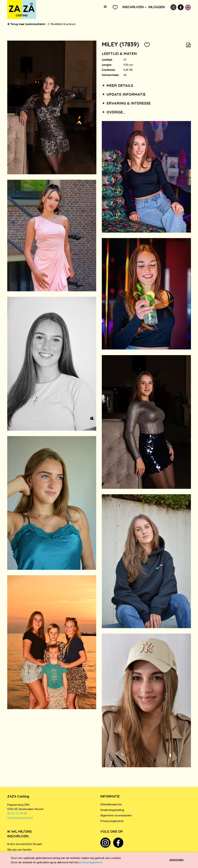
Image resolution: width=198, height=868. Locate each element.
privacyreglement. (91, 862)
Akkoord (176, 860)
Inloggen (157, 7)
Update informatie (124, 94)
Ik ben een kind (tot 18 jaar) (25, 844)
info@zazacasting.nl (20, 818)
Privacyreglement (112, 821)
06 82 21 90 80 (17, 813)
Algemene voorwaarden (116, 815)
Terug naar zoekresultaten (27, 24)
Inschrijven (133, 7)
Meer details (118, 85)
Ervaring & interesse (126, 103)
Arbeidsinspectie (111, 804)
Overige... (114, 112)
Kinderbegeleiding (112, 810)
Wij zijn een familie (19, 850)
